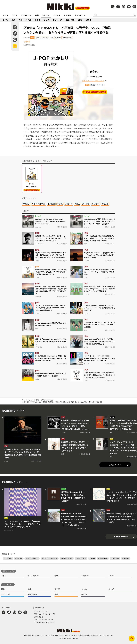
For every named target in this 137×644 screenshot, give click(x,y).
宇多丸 (60, 204)
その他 (88, 20)
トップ (5, 15)
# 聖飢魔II (19, 558)
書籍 (80, 20)
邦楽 (13, 20)
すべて (5, 20)
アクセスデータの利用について (45, 622)
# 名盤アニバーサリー (50, 558)
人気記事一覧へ (115, 465)
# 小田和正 (8, 558)
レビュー (46, 15)
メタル (38, 20)
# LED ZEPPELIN (32, 558)
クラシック (57, 20)
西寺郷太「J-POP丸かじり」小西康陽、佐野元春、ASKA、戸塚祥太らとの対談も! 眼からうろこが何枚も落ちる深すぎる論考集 (63, 402)
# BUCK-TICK (81, 558)
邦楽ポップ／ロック (42, 38)
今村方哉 (27, 42)
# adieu (92, 558)
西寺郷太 (26, 204)
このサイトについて (41, 611)
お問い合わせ (39, 617)
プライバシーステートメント (44, 620)
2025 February (67, 38)
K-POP (29, 20)
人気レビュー (80, 15)
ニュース (57, 15)
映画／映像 (70, 20)
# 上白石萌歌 (103, 558)
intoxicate (58, 38)
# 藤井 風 (126, 558)
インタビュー (26, 15)
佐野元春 (105, 204)
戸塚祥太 (69, 204)
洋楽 (21, 20)
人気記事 (67, 15)
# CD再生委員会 (67, 558)
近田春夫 (95, 204)
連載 (37, 15)
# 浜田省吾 (115, 558)
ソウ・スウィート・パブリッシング (93, 81)
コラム (14, 15)
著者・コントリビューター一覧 (45, 614)
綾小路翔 (86, 204)
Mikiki (23, 400)
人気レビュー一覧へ (121, 536)
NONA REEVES (39, 204)
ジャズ (47, 20)
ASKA (77, 204)
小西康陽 (51, 204)
